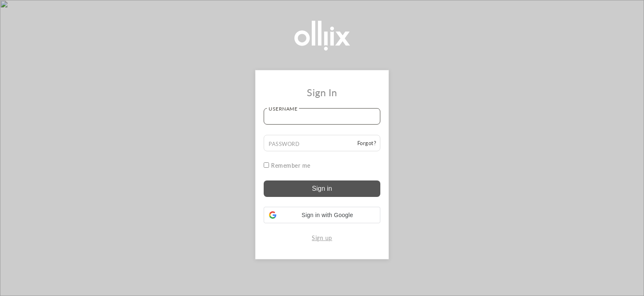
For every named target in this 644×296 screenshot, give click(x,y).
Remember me (287, 165)
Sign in (322, 188)
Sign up (322, 238)
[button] (322, 215)
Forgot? (367, 143)
